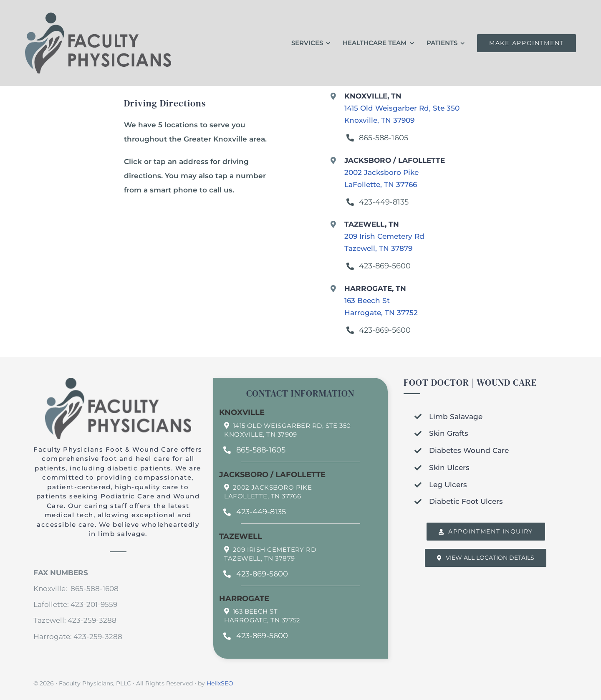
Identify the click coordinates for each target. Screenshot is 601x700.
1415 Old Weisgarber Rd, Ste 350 (292, 426)
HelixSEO (220, 683)
